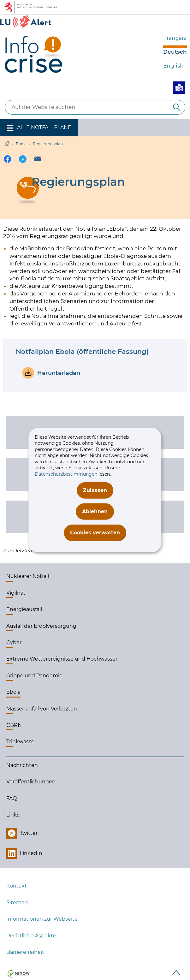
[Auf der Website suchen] (177, 107)
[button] (39, 128)
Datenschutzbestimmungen (66, 474)
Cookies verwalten (95, 533)
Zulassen (95, 490)
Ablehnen (95, 511)
